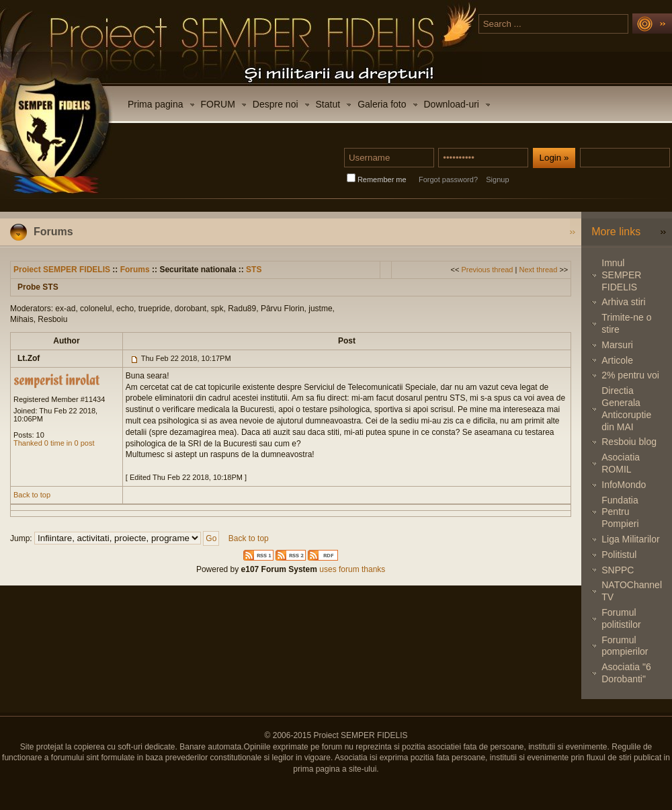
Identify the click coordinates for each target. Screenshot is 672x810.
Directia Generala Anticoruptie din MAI (626, 408)
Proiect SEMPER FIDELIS (62, 270)
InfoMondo (624, 485)
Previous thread (487, 270)
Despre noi (276, 104)
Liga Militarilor (630, 539)
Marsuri (617, 345)
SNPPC (618, 570)
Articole (617, 360)
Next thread (538, 270)
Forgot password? (448, 179)
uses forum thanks (351, 569)
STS (254, 270)
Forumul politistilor (621, 618)
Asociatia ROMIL (621, 463)
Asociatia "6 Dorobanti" (626, 673)
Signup (497, 179)
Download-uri (452, 104)
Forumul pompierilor (625, 646)
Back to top (32, 495)
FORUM (218, 104)
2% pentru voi (630, 375)
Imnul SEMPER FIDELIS (621, 275)
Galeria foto (382, 104)
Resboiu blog (629, 442)
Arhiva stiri (623, 302)
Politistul (619, 555)
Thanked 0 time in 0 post (54, 443)
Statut (328, 104)
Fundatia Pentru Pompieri (620, 512)
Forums (135, 270)
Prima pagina (156, 104)
